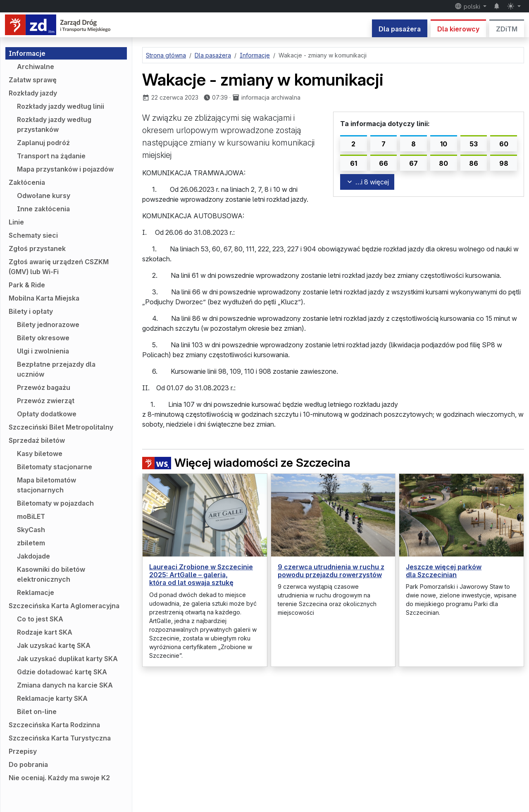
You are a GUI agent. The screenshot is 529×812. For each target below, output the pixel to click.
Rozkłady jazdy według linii (61, 106)
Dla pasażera (400, 29)
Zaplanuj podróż (43, 143)
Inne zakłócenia (43, 209)
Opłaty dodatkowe (47, 414)
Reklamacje (36, 592)
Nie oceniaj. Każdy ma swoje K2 (59, 778)
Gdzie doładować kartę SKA (62, 672)
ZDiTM (507, 29)
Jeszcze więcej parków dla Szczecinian (444, 571)
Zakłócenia (27, 182)
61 (354, 163)
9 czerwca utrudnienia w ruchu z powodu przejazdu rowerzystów (331, 571)
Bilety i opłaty (31, 311)
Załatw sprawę (33, 80)
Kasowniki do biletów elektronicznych (51, 574)
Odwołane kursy (44, 196)
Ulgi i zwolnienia (43, 351)
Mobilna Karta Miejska (44, 298)
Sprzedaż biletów (37, 440)
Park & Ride (27, 285)
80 (443, 163)
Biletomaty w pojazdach (55, 503)
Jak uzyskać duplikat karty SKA (67, 659)
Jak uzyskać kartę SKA (54, 645)
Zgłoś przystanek (37, 248)
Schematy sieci (33, 235)
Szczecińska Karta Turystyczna (60, 738)
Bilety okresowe (43, 338)
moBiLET (31, 516)
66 (384, 163)
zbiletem (31, 543)
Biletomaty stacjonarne (55, 467)
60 (504, 144)
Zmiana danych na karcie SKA (65, 685)
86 (474, 163)
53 (474, 144)
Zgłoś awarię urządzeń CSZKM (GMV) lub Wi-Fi (59, 267)
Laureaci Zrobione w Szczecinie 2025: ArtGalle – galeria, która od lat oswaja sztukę (201, 575)
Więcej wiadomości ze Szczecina (246, 463)
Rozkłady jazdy (33, 93)
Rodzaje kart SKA (45, 632)
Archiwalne (36, 67)
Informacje (27, 53)
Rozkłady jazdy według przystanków (54, 124)
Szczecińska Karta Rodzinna (54, 725)
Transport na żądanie (51, 156)
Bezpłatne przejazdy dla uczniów (56, 369)
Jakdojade (33, 556)
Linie (16, 222)
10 (444, 144)
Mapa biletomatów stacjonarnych (46, 485)
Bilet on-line (37, 712)
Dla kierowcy (458, 29)
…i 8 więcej (367, 182)
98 (504, 163)
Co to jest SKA (40, 619)
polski (468, 6)
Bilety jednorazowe (48, 325)
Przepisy (23, 751)
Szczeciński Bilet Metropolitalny (61, 427)
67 (413, 163)
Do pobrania (28, 764)
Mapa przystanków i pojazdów (65, 169)
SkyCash (31, 530)
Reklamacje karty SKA (52, 698)
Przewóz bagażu (44, 387)
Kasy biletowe (40, 454)
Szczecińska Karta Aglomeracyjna (64, 606)
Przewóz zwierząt (46, 401)
